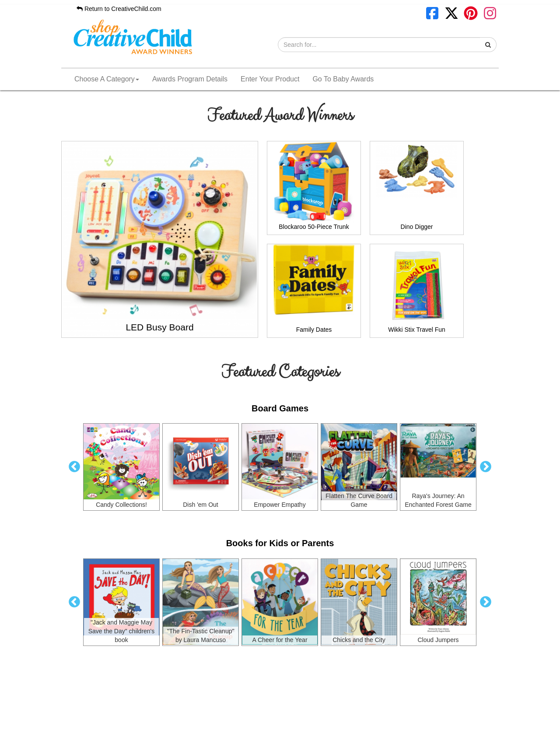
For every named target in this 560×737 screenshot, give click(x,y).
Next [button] (486, 467)
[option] (121, 467)
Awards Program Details (190, 79)
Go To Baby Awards (343, 79)
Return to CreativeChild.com (119, 9)
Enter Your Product (270, 79)
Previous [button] (74, 467)
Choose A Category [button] (107, 79)
